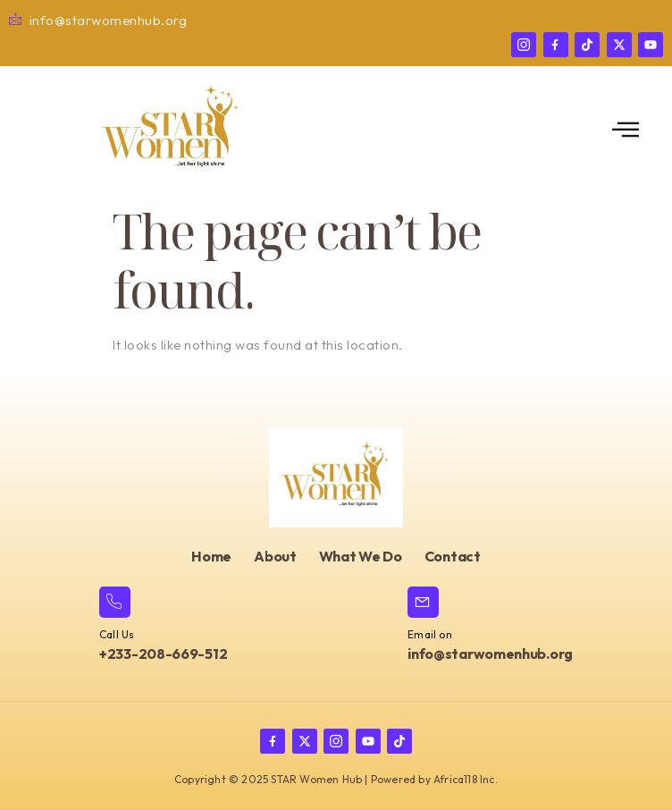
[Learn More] (163, 626)
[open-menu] (626, 130)
